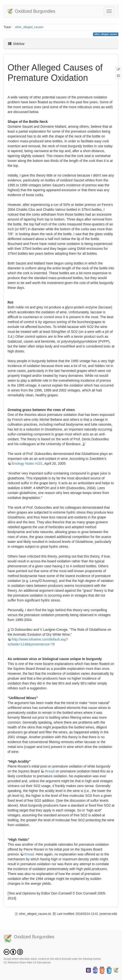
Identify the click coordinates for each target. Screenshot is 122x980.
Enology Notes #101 (27, 464)
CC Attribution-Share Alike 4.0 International (27, 963)
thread (50, 771)
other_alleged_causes (29, 27)
